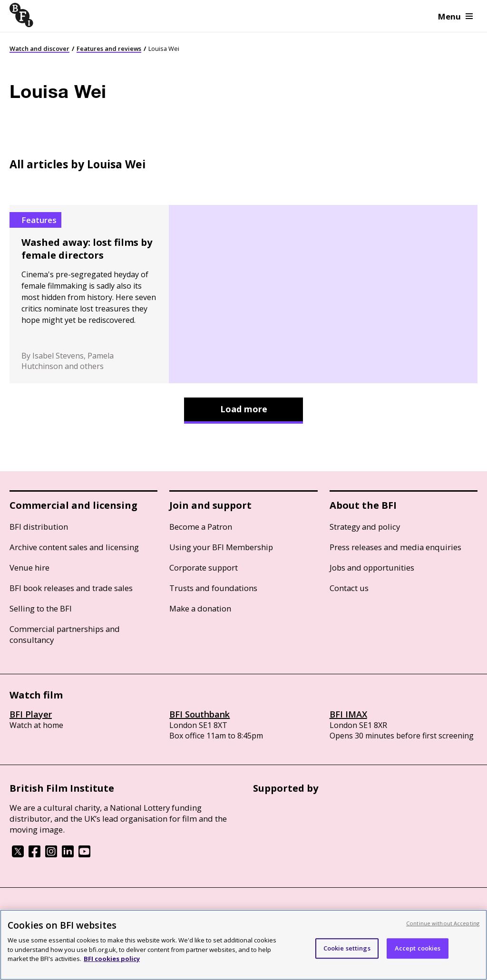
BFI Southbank (200, 714)
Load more (244, 409)
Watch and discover (39, 49)
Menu (455, 16)
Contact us (349, 588)
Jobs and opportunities (372, 568)
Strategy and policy (365, 527)
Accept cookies (418, 948)
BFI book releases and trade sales (71, 588)
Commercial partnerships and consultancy (65, 634)
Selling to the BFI (41, 608)
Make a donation (200, 608)
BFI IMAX (348, 714)
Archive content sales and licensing (74, 547)
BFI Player (31, 714)
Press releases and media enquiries (395, 547)
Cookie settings (347, 948)
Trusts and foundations (213, 588)
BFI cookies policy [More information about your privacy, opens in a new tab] (112, 959)
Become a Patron (201, 527)
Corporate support (204, 568)
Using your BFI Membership (221, 547)
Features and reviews (109, 49)
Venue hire (29, 568)
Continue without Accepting (443, 923)
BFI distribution (39, 527)
